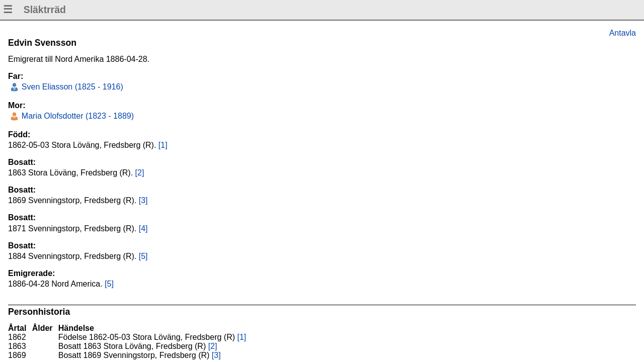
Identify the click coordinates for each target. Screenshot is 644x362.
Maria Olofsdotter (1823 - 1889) (76, 116)
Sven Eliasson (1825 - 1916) (71, 87)
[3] (143, 200)
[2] (140, 173)
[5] (143, 256)
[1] (163, 145)
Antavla (623, 33)
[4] (143, 229)
